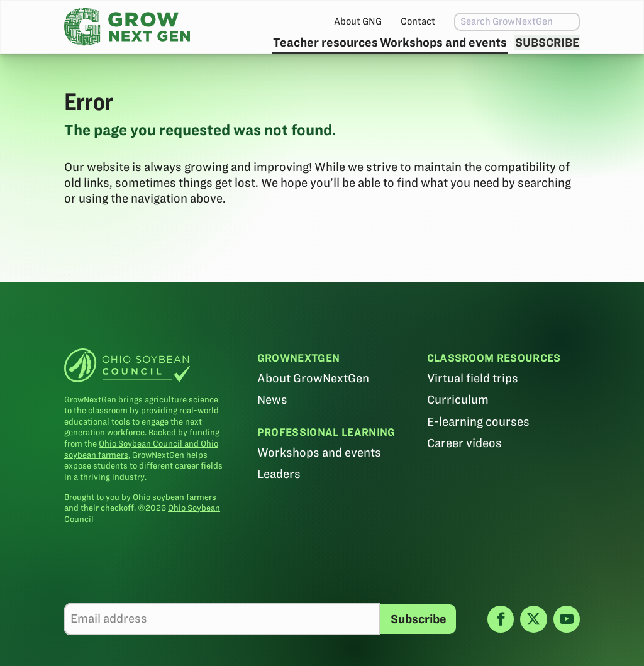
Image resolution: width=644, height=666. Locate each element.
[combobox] (492, 22)
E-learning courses (478, 449)
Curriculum (457, 428)
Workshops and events (417, 54)
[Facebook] (501, 647)
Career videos (464, 471)
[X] (533, 647)
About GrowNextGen (313, 407)
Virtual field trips (472, 407)
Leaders (279, 502)
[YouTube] (567, 647)
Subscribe (540, 54)
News (272, 428)
